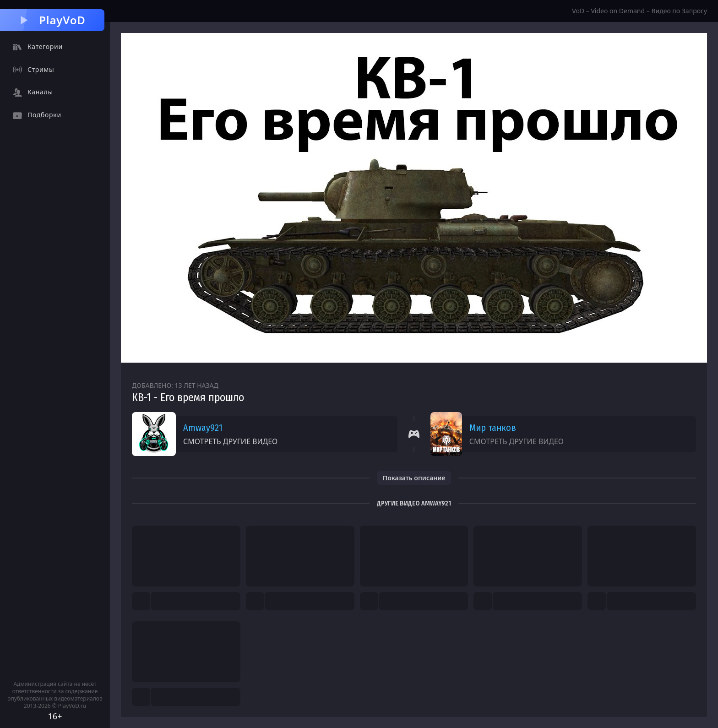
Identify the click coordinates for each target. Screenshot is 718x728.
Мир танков (493, 428)
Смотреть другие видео (230, 441)
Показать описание (414, 478)
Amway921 (203, 428)
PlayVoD (52, 20)
